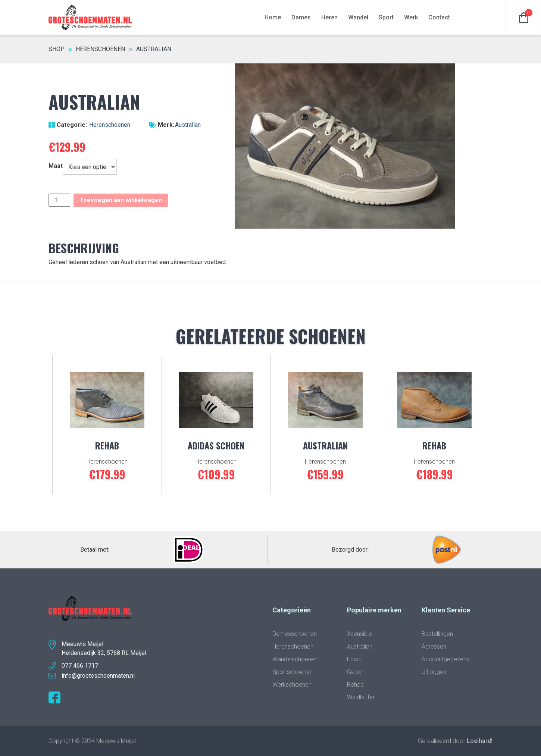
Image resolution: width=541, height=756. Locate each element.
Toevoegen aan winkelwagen (121, 200)
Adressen (434, 647)
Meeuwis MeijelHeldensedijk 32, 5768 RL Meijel (104, 648)
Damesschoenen (295, 634)
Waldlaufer (361, 697)
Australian (188, 125)
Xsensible (359, 634)
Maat (56, 166)
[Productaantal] (59, 200)
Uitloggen (434, 672)
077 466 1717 (80, 666)
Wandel (358, 17)
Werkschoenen (292, 685)
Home (273, 17)
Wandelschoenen (295, 659)
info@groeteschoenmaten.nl (98, 676)
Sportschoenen (293, 672)
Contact (439, 17)
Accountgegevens (445, 659)
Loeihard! (480, 741)
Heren (329, 17)
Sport (386, 17)
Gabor (355, 672)
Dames (301, 17)
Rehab (355, 685)
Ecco (354, 659)
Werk (411, 17)
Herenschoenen (100, 49)
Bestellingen (437, 634)
